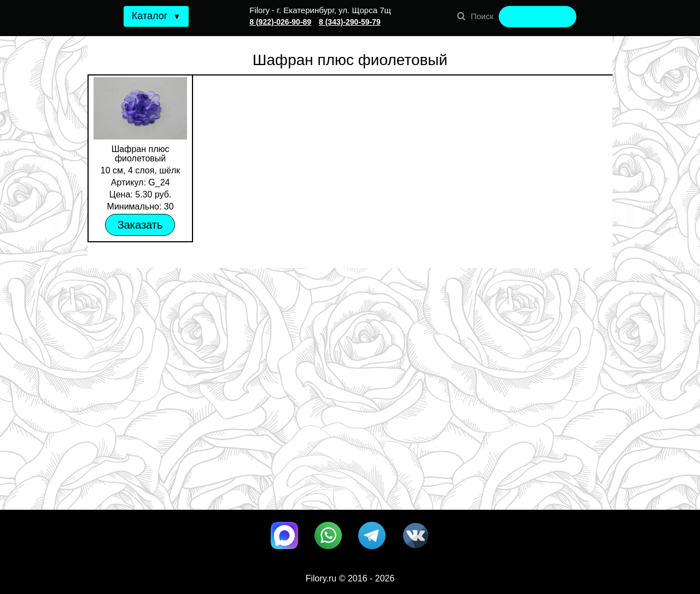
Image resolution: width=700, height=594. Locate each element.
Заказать (140, 225)
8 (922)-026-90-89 (280, 22)
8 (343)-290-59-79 (350, 22)
